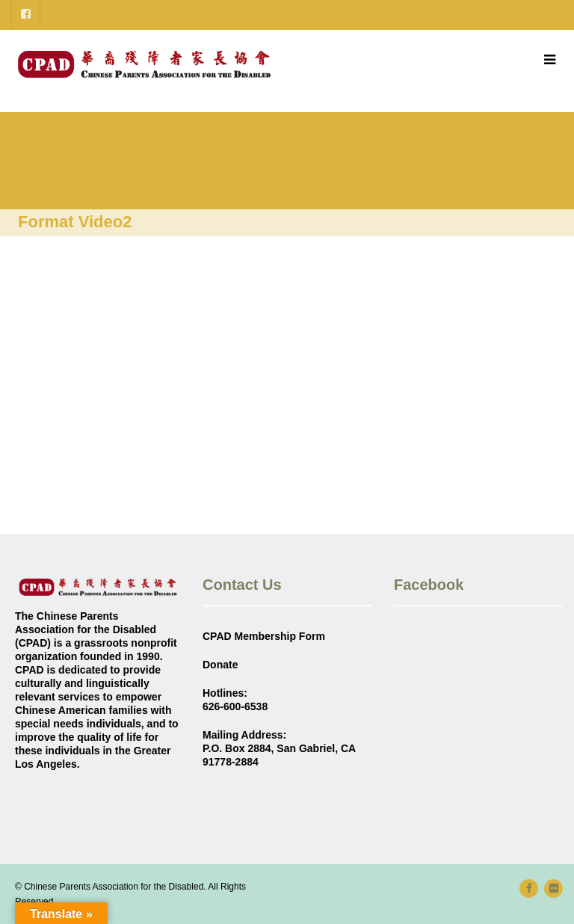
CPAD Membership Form (264, 636)
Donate (220, 665)
